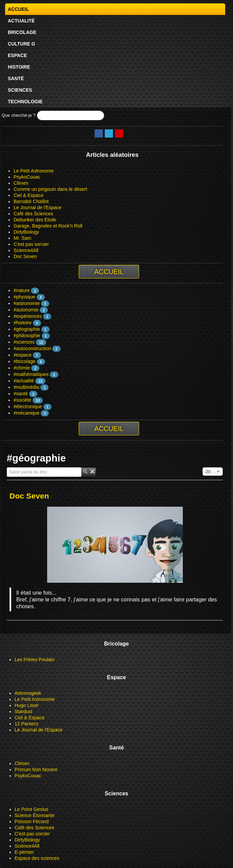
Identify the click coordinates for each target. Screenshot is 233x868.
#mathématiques (31, 374)
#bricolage (25, 361)
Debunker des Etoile (35, 220)
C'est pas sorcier (31, 244)
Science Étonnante (35, 815)
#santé (21, 394)
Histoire (19, 67)
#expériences (28, 316)
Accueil (18, 9)
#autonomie (26, 310)
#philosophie (27, 336)
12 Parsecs (26, 724)
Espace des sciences (37, 858)
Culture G (22, 44)
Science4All (26, 250)
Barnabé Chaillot (31, 201)
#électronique (28, 406)
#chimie (22, 368)
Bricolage (22, 32)
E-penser (24, 852)
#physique (24, 297)
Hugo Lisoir (27, 705)
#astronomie (27, 303)
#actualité (24, 381)
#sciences (24, 342)
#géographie (27, 329)
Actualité (21, 21)
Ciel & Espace (28, 195)
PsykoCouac (27, 177)
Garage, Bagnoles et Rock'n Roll (48, 226)
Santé (16, 78)
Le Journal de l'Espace (37, 207)
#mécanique (26, 413)
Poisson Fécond (32, 821)
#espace (23, 355)
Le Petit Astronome (34, 171)
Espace (17, 55)
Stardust (23, 711)
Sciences (20, 90)
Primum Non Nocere (36, 770)
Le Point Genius (32, 809)
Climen (21, 183)
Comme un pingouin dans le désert (50, 189)
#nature (22, 290)
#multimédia (26, 387)
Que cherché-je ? (19, 115)
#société (22, 400)
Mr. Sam (22, 238)
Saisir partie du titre (7, 467)
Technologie (25, 102)
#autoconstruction (32, 348)
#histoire (23, 323)
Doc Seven (25, 256)
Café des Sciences (33, 214)
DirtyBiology (26, 232)
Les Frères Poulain (35, 659)
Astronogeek (28, 693)
